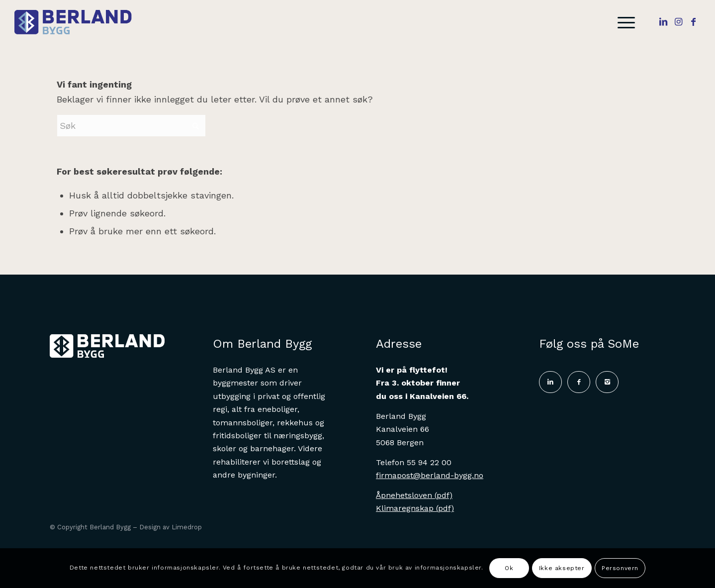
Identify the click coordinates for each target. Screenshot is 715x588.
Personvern (620, 568)
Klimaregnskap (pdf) (415, 508)
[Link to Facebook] (693, 22)
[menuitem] (623, 22)
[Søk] (131, 126)
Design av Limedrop (171, 527)
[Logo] (79, 22)
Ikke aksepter (562, 568)
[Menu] (623, 22)
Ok (509, 568)
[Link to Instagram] (678, 22)
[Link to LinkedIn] (663, 22)
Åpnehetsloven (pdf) (414, 495)
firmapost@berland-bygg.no (430, 475)
